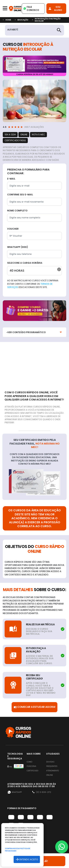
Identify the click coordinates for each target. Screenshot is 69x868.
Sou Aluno (55, 8)
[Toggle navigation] (5, 8)
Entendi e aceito (27, 859)
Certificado (32, 771)
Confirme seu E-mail (20, 195)
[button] (59, 269)
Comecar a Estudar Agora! (34, 707)
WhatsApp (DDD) (18, 247)
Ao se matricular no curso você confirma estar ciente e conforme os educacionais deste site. (33, 284)
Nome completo (17, 211)
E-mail (11, 179)
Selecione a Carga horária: (25, 263)
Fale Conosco (31, 8)
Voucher (13, 229)
